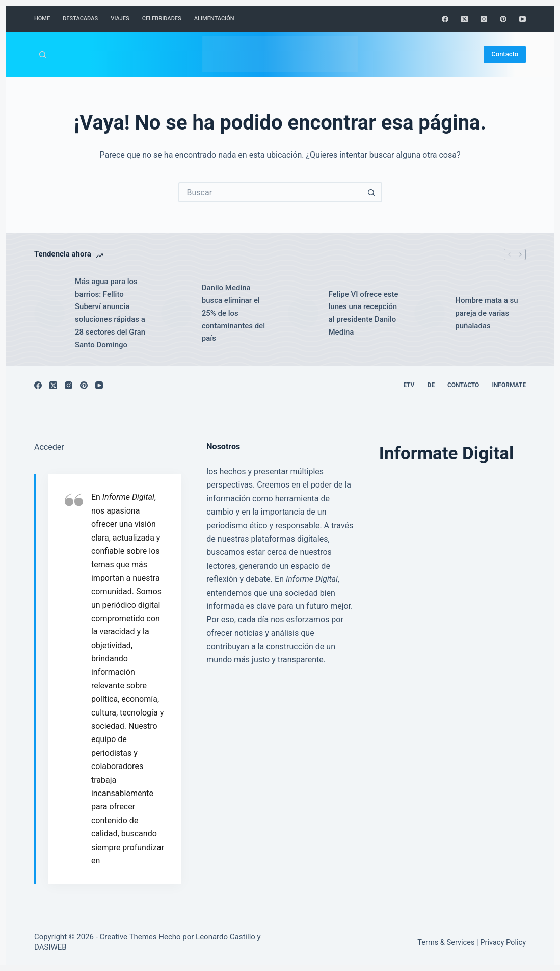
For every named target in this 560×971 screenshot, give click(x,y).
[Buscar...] (270, 192)
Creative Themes (128, 937)
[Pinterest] (503, 19)
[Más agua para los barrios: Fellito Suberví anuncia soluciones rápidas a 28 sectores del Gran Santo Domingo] (49, 313)
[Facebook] (445, 19)
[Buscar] (43, 54)
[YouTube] (523, 19)
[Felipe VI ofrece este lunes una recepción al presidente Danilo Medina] (303, 313)
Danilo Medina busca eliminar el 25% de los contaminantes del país (233, 313)
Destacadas (80, 19)
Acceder (49, 447)
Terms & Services (446, 942)
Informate (509, 385)
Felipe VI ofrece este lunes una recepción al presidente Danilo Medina (364, 313)
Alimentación (214, 19)
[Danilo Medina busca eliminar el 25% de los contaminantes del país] (176, 313)
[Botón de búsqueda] (372, 192)
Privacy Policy (503, 942)
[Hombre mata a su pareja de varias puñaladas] (430, 313)
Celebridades (162, 19)
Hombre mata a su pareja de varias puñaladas (486, 313)
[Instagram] (484, 19)
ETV (409, 385)
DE (431, 385)
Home (42, 19)
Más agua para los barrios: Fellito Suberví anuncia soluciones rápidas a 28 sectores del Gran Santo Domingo (110, 313)
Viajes (120, 19)
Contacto (505, 54)
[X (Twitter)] (464, 19)
